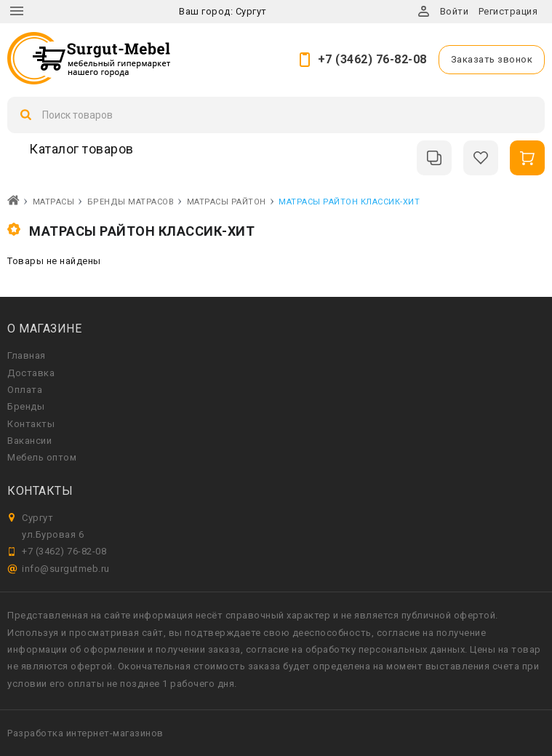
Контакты (31, 424)
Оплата (25, 390)
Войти (455, 11)
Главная (27, 355)
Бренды (26, 406)
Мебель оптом (42, 457)
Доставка (31, 373)
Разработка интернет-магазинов (85, 733)
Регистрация (508, 11)
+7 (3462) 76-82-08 (372, 59)
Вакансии (29, 441)
